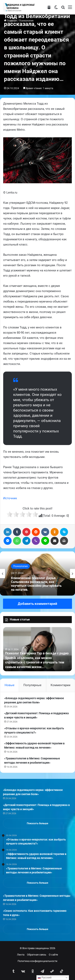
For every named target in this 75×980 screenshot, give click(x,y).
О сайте (53, 955)
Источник (10, 498)
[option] (37, 574)
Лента (21, 955)
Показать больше (37, 823)
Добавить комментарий (37, 604)
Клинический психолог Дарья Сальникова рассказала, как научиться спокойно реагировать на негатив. (36, 584)
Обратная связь (37, 955)
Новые (9, 685)
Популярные (32, 685)
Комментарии (60, 685)
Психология (20, 566)
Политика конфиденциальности (37, 961)
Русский (44, 978)
